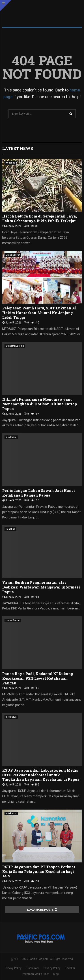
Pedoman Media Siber (35, 974)
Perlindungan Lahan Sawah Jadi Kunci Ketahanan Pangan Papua (39, 493)
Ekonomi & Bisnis (15, 346)
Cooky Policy (14, 968)
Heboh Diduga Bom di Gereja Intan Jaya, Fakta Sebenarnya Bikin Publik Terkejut (40, 218)
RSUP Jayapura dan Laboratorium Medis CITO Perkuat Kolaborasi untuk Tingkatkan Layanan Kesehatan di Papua (41, 775)
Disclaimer (32, 968)
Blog (56, 974)
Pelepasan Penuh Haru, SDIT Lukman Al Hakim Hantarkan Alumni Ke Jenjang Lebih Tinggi (39, 313)
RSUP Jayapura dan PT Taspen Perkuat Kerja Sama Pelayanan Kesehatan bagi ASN (39, 871)
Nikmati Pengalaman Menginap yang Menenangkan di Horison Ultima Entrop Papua (40, 404)
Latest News (18, 148)
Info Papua (11, 437)
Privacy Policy (52, 968)
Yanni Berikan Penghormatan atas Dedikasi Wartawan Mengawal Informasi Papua (41, 587)
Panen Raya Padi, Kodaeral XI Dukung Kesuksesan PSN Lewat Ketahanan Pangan (38, 678)
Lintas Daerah (13, 255)
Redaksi (70, 968)
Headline (10, 163)
